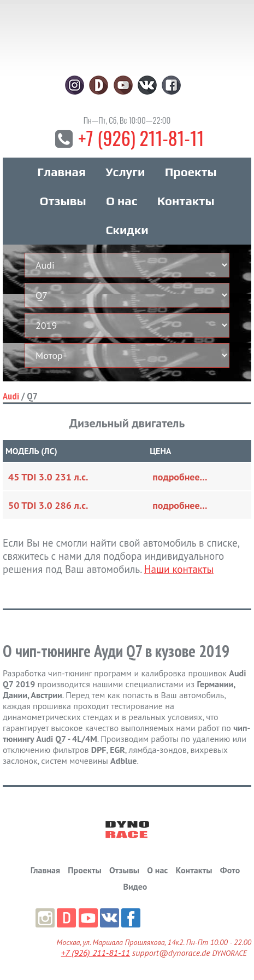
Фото (230, 870)
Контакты (186, 201)
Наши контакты (179, 569)
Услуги (125, 172)
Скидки (127, 230)
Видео (135, 886)
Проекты (191, 172)
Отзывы (63, 201)
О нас (122, 201)
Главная (61, 172)
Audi (11, 396)
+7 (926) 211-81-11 (141, 138)
